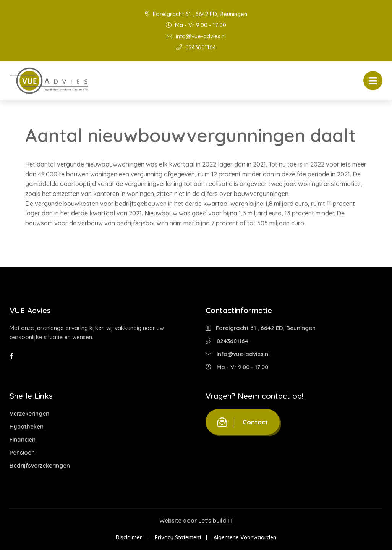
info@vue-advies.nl (196, 36)
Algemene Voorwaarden (246, 537)
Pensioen (22, 452)
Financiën (23, 439)
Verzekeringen (29, 413)
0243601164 (196, 47)
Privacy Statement (178, 537)
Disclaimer (129, 537)
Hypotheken (27, 426)
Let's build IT (215, 520)
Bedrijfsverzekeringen (40, 465)
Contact (243, 422)
